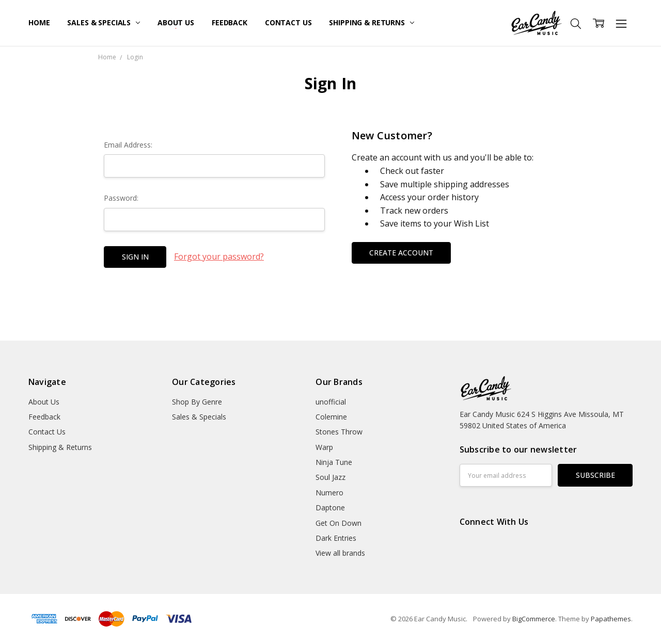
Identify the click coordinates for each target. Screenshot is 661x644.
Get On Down (339, 523)
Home (39, 22)
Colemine (331, 417)
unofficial (331, 402)
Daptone (330, 508)
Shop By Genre (197, 402)
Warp (324, 447)
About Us (176, 22)
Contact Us (288, 22)
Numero (329, 493)
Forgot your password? (219, 256)
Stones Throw (339, 432)
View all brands (340, 553)
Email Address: (128, 145)
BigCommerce (534, 619)
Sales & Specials (104, 22)
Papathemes (611, 619)
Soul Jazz (330, 477)
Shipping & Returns (371, 22)
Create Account (401, 253)
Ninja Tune (334, 462)
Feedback (230, 22)
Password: (121, 198)
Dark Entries (336, 538)
